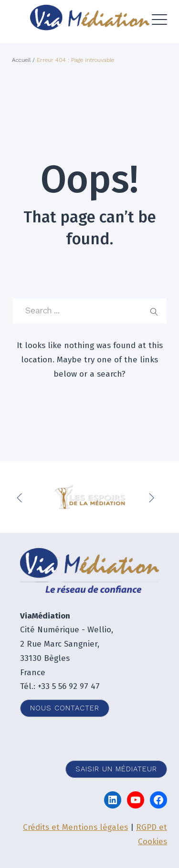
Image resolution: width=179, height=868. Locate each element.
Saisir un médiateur (116, 769)
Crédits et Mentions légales (75, 827)
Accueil (21, 60)
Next (153, 497)
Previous (21, 497)
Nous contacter (65, 708)
